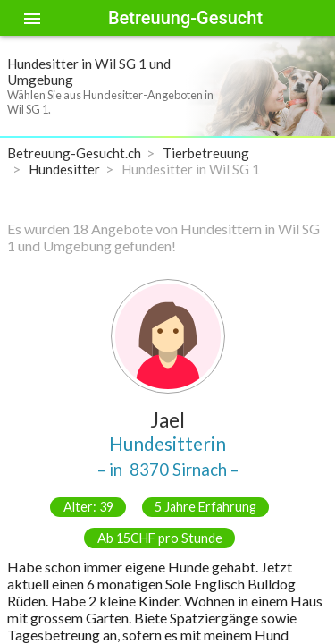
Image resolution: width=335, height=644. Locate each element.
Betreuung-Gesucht (185, 18)
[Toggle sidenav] (32, 18)
